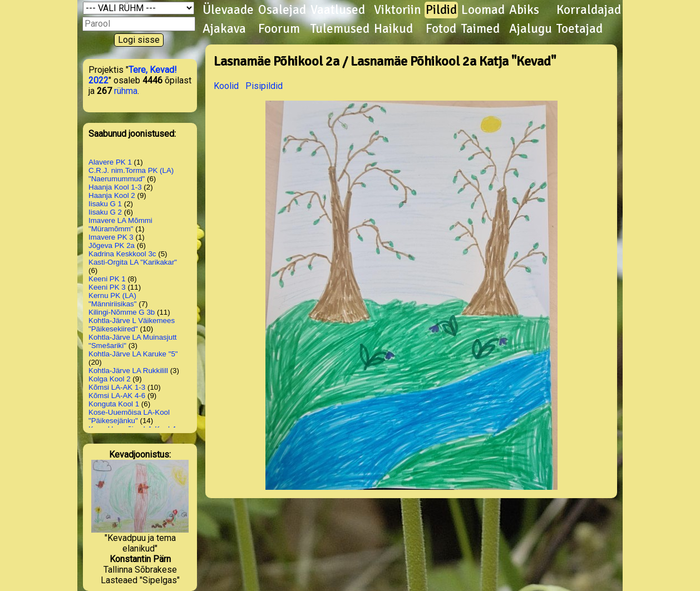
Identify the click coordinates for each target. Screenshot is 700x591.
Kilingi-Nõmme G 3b (122, 312)
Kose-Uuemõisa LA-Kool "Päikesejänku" (129, 416)
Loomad (483, 10)
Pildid (441, 10)
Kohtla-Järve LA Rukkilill (128, 371)
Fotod (441, 29)
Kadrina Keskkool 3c (122, 254)
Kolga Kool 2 (110, 379)
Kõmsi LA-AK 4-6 (117, 396)
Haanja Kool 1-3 (115, 187)
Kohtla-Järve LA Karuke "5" (133, 354)
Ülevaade (228, 10)
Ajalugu (531, 29)
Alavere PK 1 (110, 162)
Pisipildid (264, 86)
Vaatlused (338, 10)
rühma (126, 91)
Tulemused (340, 29)
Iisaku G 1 (105, 204)
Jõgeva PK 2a (112, 245)
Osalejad (282, 10)
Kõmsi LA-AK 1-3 (117, 387)
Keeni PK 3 (107, 287)
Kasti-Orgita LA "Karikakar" (133, 262)
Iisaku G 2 (105, 212)
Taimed (480, 29)
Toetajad (580, 29)
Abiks (524, 10)
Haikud (393, 29)
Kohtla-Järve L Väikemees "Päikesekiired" (132, 325)
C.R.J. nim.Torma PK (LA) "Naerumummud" (131, 175)
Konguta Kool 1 (114, 404)
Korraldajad (589, 10)
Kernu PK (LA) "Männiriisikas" (113, 300)
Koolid (226, 86)
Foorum (279, 29)
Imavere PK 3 (111, 237)
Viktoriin (398, 10)
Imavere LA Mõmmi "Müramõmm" (120, 225)
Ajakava (224, 29)
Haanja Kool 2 (112, 195)
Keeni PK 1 (107, 279)
